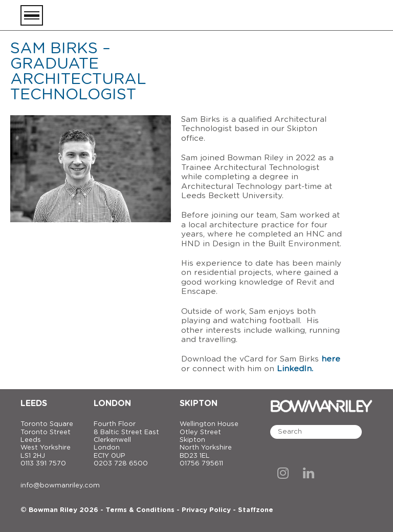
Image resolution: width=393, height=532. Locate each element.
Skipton (199, 403)
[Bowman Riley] (321, 15)
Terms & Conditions (140, 510)
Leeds (34, 403)
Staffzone (256, 510)
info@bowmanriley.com (60, 486)
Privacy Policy (206, 510)
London (112, 403)
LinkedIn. (295, 369)
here (331, 359)
